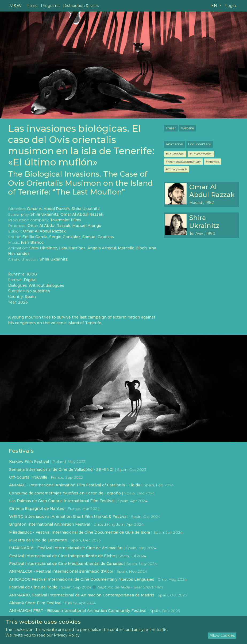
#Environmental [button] (201, 154)
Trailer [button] (171, 128)
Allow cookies (222, 635)
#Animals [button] (213, 162)
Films (32, 6)
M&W (16, 5)
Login (230, 6)
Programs (50, 6)
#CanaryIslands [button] (176, 169)
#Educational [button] (175, 154)
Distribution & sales (81, 6)
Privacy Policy (67, 635)
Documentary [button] (200, 144)
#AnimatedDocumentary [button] (183, 162)
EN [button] (215, 6)
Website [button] (188, 128)
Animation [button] (174, 144)
